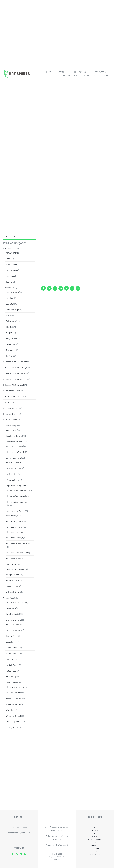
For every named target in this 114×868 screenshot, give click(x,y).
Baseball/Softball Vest (14, 385)
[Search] (7, 236)
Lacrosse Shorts (15, 558)
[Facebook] (43, 289)
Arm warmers (12, 253)
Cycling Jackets (14, 624)
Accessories (10, 248)
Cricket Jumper (14, 468)
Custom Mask (12, 270)
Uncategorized (11, 727)
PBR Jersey (11, 676)
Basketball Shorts (15, 446)
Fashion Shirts (12, 292)
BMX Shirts (11, 608)
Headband (10, 276)
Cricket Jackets (14, 462)
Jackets (10, 304)
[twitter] (17, 854)
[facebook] (13, 854)
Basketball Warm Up (16, 452)
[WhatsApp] (66, 289)
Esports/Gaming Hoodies (18, 490)
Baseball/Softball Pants (15, 373)
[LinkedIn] (61, 289)
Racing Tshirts (14, 693)
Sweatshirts (11, 344)
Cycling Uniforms (13, 620)
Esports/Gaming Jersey (18, 502)
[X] (49, 289)
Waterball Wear (13, 710)
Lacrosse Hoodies (15, 532)
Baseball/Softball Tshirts (15, 379)
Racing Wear (12, 682)
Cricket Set (12, 474)
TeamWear (9, 598)
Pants (9, 315)
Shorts (9, 327)
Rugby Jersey (13, 575)
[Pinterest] (78, 289)
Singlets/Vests (13, 338)
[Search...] (20, 236)
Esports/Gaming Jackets (18, 496)
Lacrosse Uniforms (14, 527)
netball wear (11, 671)
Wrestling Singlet (14, 722)
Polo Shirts (11, 321)
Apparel (8, 288)
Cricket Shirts (14, 480)
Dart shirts (11, 642)
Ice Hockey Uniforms (15, 511)
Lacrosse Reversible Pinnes (20, 543)
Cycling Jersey (14, 630)
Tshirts (9, 356)
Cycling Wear (12, 636)
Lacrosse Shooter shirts (18, 553)
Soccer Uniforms (13, 698)
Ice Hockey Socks (15, 521)
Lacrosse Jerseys (15, 538)
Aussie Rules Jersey (16, 569)
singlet (9, 333)
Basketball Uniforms (15, 442)
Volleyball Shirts (13, 592)
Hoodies (10, 298)
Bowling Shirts (12, 614)
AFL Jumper (11, 430)
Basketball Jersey (12, 391)
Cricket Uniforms (14, 458)
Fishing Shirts (12, 648)
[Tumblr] (72, 289)
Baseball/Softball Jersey (15, 367)
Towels (9, 282)
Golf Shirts (11, 659)
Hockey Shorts (11, 414)
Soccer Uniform (13, 586)
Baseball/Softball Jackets (16, 362)
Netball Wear (12, 665)
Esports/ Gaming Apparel (17, 486)
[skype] (21, 854)
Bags (8, 259)
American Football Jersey (17, 602)
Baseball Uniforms (14, 436)
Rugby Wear (11, 564)
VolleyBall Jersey (13, 704)
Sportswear (10, 426)
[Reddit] (55, 289)
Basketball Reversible (14, 396)
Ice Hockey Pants (15, 516)
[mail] (25, 854)
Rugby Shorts (13, 580)
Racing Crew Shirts (16, 687)
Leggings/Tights (13, 310)
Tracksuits (11, 350)
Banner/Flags (12, 264)
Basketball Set (11, 402)
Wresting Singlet (14, 716)
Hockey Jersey (11, 408)
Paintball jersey (11, 420)
